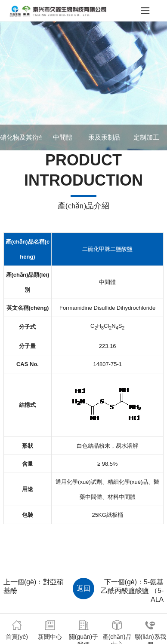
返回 (83, 588)
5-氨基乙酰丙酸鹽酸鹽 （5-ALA (132, 591)
